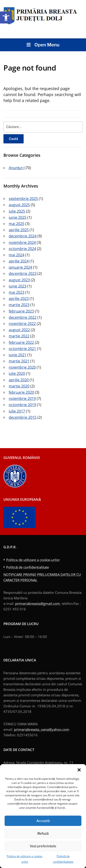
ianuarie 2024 (20, 267)
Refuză (43, 834)
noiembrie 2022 (22, 324)
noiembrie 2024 (22, 242)
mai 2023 (17, 292)
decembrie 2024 (23, 236)
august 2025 (19, 205)
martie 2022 (19, 336)
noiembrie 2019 (22, 398)
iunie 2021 (18, 355)
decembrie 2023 (23, 273)
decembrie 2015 (23, 417)
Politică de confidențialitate (28, 567)
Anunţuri (16, 168)
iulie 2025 (17, 211)
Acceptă (43, 821)
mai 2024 (17, 255)
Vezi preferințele (43, 846)
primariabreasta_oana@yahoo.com (42, 729)
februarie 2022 (21, 342)
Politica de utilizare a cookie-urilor (33, 560)
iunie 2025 (18, 217)
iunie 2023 (18, 286)
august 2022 (19, 330)
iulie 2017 (17, 411)
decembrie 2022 (23, 317)
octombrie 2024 (22, 249)
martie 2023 (19, 305)
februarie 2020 (21, 392)
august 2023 (19, 280)
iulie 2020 (17, 373)
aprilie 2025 (19, 230)
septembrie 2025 (23, 199)
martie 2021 (19, 361)
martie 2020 (19, 386)
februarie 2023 (21, 311)
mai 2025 (17, 224)
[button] (6, 17)
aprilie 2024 (19, 261)
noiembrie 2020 (22, 367)
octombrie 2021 (22, 349)
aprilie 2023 (19, 299)
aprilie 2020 (19, 380)
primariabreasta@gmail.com (37, 603)
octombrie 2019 (22, 405)
